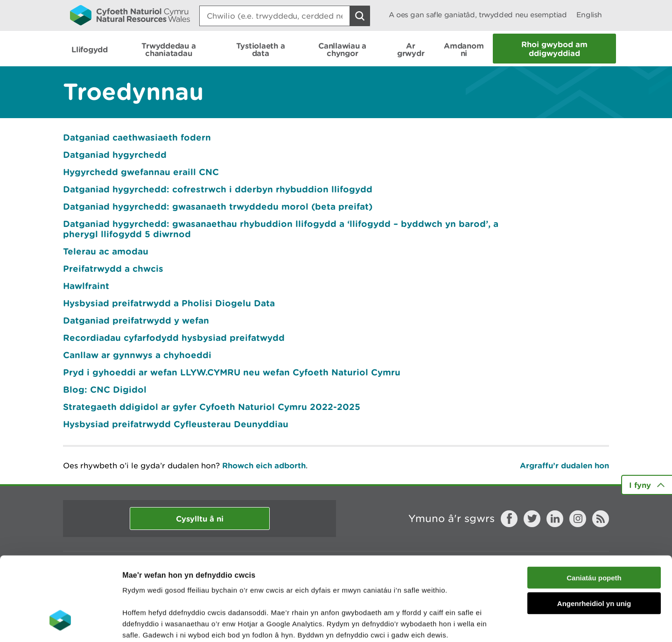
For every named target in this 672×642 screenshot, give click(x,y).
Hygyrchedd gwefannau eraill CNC (141, 172)
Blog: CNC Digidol (105, 389)
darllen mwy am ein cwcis (188, 586)
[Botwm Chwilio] (360, 16)
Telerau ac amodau (106, 251)
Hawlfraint (86, 286)
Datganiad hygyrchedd (115, 155)
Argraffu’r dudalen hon (564, 465)
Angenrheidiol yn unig (594, 532)
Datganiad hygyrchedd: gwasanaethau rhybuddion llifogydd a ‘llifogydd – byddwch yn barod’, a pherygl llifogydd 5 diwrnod (281, 229)
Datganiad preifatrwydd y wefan (136, 320)
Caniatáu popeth (594, 506)
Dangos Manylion (519, 624)
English (589, 15)
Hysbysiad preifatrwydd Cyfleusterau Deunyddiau (176, 424)
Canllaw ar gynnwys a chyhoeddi (137, 355)
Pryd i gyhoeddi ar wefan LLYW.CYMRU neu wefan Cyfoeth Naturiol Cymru (232, 372)
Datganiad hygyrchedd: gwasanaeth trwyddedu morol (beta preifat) (218, 206)
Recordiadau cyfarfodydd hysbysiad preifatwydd (174, 338)
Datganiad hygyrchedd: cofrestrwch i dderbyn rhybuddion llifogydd (218, 189)
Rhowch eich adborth (264, 465)
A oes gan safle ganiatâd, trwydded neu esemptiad (478, 15)
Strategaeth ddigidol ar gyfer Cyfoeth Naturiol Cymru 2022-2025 (212, 407)
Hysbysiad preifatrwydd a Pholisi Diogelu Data (169, 303)
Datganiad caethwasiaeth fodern (137, 137)
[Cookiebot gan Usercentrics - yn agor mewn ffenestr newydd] (60, 624)
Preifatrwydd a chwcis (113, 268)
